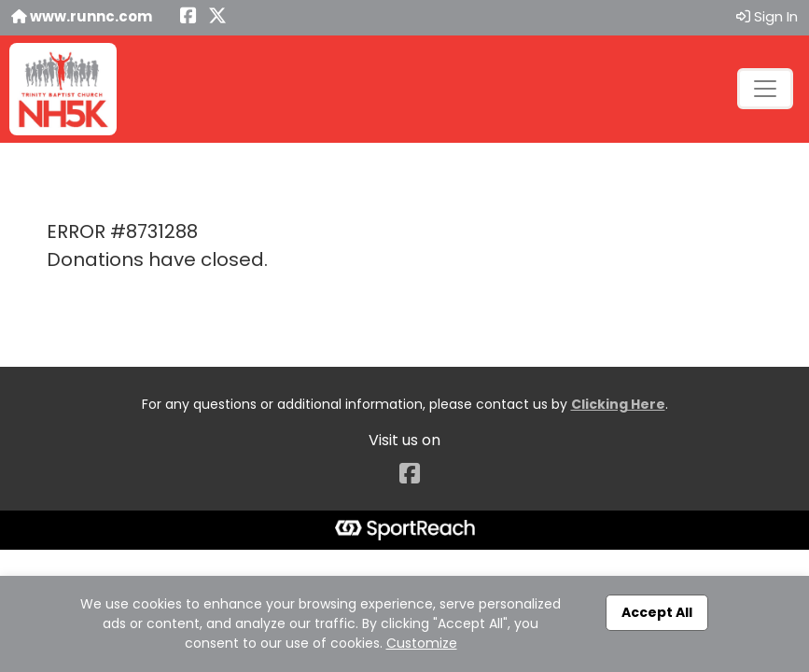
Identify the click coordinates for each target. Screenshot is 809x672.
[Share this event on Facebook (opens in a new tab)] (188, 17)
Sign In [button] (767, 16)
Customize (422, 643)
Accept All (657, 612)
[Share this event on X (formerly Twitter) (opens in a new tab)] (217, 17)
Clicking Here (618, 404)
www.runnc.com (82, 16)
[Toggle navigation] (765, 89)
